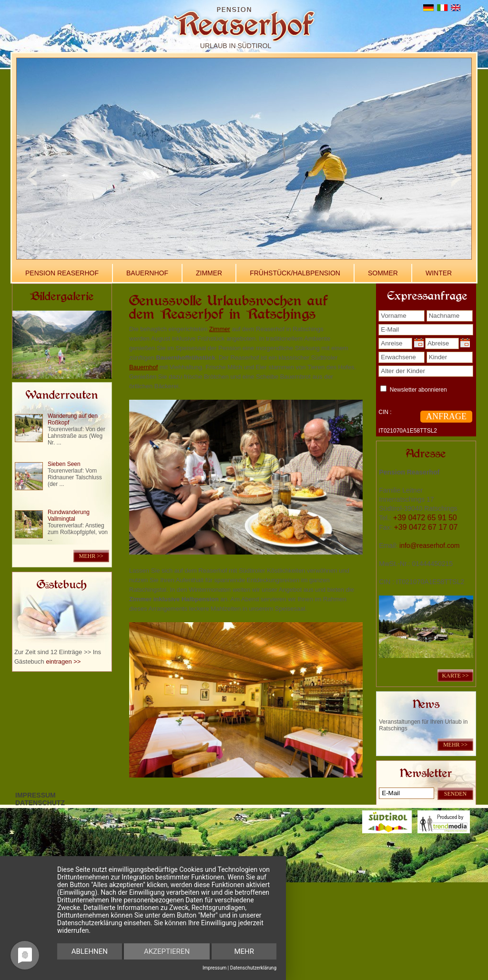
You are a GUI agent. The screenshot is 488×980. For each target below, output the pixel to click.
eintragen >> (63, 662)
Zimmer (209, 273)
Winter (439, 273)
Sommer (383, 273)
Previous (31, 177)
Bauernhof (147, 273)
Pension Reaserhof (62, 273)
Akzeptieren (167, 951)
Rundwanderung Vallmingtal (69, 515)
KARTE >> (456, 676)
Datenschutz (40, 803)
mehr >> (91, 556)
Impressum (36, 795)
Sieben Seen (64, 464)
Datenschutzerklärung (253, 968)
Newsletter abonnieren (418, 390)
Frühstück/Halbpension (295, 273)
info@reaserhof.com (429, 546)
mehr (244, 951)
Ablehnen (90, 951)
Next (457, 177)
